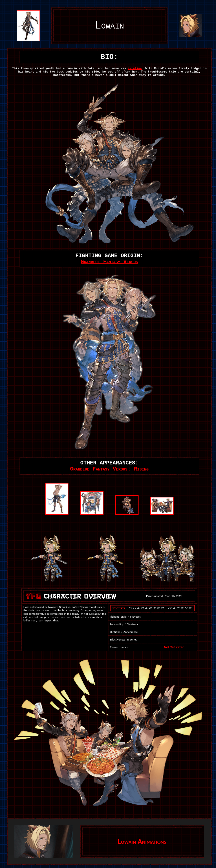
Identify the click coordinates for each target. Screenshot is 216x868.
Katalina (135, 68)
